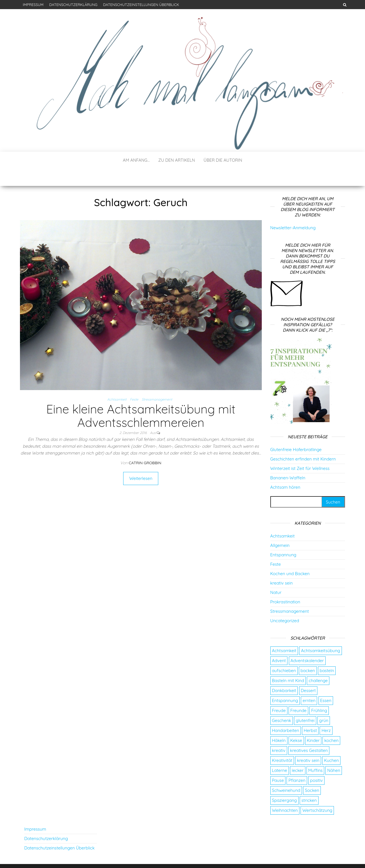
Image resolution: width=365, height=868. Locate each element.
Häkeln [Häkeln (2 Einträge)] (279, 723)
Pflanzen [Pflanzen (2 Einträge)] (297, 763)
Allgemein (280, 528)
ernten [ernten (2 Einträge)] (309, 683)
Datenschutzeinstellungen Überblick (141, 5)
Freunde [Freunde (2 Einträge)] (298, 693)
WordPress (184, 856)
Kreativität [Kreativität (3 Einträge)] (282, 743)
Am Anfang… (136, 160)
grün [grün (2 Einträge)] (324, 703)
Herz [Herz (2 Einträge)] (326, 713)
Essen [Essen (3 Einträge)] (326, 683)
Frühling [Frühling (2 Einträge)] (319, 693)
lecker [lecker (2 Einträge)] (298, 753)
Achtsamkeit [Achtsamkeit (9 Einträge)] (284, 633)
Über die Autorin (223, 160)
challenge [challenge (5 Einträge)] (318, 663)
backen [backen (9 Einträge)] (308, 653)
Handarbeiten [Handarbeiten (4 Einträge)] (286, 713)
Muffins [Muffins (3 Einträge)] (316, 753)
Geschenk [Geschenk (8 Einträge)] (282, 703)
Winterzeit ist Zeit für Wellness (300, 451)
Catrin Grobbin (145, 446)
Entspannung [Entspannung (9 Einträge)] (285, 683)
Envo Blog (224, 856)
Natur (276, 575)
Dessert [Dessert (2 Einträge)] (308, 673)
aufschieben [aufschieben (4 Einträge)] (284, 653)
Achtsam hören (285, 470)
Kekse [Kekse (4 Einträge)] (296, 723)
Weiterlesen (141, 461)
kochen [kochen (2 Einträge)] (331, 723)
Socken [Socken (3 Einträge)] (312, 773)
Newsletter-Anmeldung (293, 211)
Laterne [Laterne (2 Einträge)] (280, 753)
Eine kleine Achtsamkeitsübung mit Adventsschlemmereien (141, 398)
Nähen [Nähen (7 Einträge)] (334, 753)
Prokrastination (285, 585)
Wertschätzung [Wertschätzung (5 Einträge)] (317, 793)
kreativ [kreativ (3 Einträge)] (279, 733)
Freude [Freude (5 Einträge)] (279, 693)
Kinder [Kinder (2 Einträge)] (313, 723)
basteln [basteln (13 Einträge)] (327, 653)
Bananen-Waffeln (288, 461)
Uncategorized (285, 604)
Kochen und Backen (290, 556)
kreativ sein (282, 566)
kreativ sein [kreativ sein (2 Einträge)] (308, 743)
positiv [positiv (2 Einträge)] (316, 763)
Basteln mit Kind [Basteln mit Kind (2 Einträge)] (288, 663)
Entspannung (283, 538)
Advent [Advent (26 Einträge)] (279, 643)
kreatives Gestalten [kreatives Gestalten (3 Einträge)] (309, 733)
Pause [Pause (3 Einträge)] (278, 763)
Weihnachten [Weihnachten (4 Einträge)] (285, 793)
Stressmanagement (157, 382)
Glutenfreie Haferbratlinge (296, 432)
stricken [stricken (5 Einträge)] (309, 783)
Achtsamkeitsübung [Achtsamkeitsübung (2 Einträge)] (320, 633)
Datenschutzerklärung (73, 5)
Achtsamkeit (117, 382)
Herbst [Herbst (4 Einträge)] (310, 713)
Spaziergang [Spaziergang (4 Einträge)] (284, 783)
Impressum (33, 5)
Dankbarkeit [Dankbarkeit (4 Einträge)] (284, 673)
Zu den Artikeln (177, 160)
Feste (134, 382)
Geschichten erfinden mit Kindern (303, 442)
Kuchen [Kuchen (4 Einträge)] (331, 743)
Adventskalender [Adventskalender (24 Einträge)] (307, 643)
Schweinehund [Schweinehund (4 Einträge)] (286, 773)
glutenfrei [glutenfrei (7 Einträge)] (305, 703)
